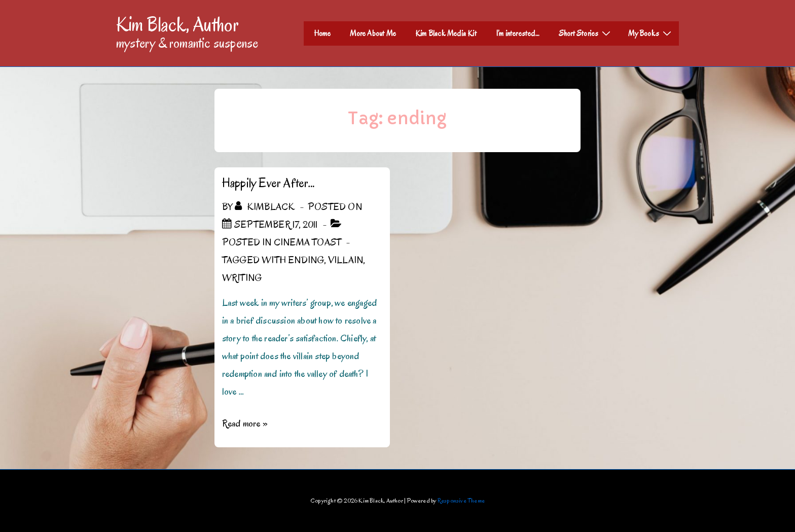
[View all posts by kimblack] (266, 207)
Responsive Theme (461, 500)
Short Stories (586, 33)
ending (306, 260)
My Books (651, 33)
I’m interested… (518, 33)
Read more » (245, 423)
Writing (242, 278)
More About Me (373, 33)
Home (322, 33)
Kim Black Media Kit (446, 33)
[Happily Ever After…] (276, 225)
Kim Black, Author (177, 24)
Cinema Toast (308, 242)
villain (346, 260)
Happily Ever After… (269, 183)
